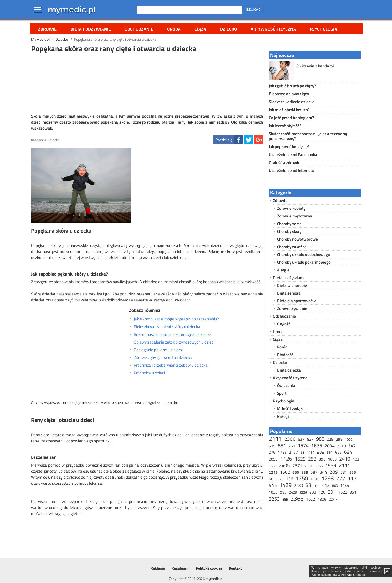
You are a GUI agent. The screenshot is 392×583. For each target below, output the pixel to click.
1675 (317, 446)
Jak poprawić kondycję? (289, 147)
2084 (330, 446)
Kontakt (235, 568)
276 (272, 452)
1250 (302, 478)
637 (301, 439)
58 (271, 479)
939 (321, 452)
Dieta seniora (289, 293)
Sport (282, 393)
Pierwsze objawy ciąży (289, 94)
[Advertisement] (147, 82)
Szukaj (253, 9)
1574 (303, 446)
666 (296, 472)
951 (353, 492)
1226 (303, 492)
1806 (322, 499)
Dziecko (228, 29)
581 (344, 472)
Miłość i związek (292, 409)
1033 (273, 492)
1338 (273, 466)
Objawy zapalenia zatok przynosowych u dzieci (174, 342)
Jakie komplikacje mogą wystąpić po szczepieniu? (176, 319)
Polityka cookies (209, 568)
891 (332, 492)
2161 (309, 466)
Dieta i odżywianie (91, 29)
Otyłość (284, 324)
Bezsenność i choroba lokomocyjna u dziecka (173, 334)
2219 (273, 472)
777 (341, 478)
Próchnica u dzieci (149, 373)
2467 (294, 452)
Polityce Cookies (353, 575)
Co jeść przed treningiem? (291, 118)
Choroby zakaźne (292, 247)
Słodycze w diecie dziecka (292, 102)
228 (330, 439)
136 (290, 479)
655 (338, 452)
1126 (286, 458)
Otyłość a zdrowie (285, 163)
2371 (297, 465)
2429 (293, 492)
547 (352, 446)
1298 (328, 478)
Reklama (158, 568)
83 (308, 485)
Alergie (283, 270)
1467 (311, 452)
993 (283, 492)
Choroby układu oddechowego (304, 254)
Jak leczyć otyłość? (285, 126)
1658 (332, 459)
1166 (319, 466)
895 (322, 459)
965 (353, 472)
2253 (274, 499)
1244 (345, 485)
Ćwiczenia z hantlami (315, 66)
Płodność (285, 355)
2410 (345, 459)
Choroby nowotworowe (298, 239)
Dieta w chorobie (292, 285)
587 (314, 472)
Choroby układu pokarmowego (304, 262)
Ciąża (200, 29)
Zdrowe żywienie (292, 308)
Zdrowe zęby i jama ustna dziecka (163, 358)
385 (285, 499)
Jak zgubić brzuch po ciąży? (292, 86)
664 (330, 452)
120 (322, 492)
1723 (282, 452)
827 (310, 439)
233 (313, 492)
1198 (315, 479)
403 (356, 459)
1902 (349, 439)
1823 (279, 479)
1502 (285, 472)
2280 (298, 485)
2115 (345, 465)
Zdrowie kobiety (291, 208)
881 (282, 446)
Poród (282, 347)
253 (312, 459)
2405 (284, 465)
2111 (275, 438)
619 (272, 446)
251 (292, 446)
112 (352, 478)
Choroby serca (289, 224)
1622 (311, 499)
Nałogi (283, 416)
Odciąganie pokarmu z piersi (158, 350)
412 (326, 485)
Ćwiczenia (286, 386)
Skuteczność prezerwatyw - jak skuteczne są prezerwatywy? (308, 136)
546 (273, 485)
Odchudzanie (139, 29)
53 (302, 452)
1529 (300, 459)
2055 (273, 459)
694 (348, 452)
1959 (331, 465)
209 (334, 472)
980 (320, 439)
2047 (333, 499)
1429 (286, 485)
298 (339, 439)
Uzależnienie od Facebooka (293, 155)
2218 (341, 446)
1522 (343, 492)
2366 (290, 439)
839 (305, 472)
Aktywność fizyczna (273, 29)
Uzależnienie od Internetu (291, 171)
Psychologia (324, 29)
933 (317, 486)
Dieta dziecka (289, 370)
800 (335, 486)
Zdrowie (47, 29)
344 (323, 472)
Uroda (174, 29)
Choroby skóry (289, 231)
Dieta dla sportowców (296, 301)
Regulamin (180, 568)
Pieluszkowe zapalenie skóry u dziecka (167, 327)
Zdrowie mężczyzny (294, 216)
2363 (297, 498)
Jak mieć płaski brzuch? (289, 110)
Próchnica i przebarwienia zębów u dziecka (171, 365)
